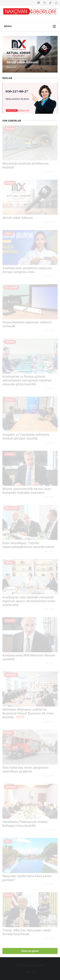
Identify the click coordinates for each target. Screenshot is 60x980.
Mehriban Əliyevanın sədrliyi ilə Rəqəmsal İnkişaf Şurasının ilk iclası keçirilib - (28, 713)
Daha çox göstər (30, 951)
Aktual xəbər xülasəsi (18, 218)
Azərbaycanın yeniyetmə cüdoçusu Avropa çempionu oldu (27, 270)
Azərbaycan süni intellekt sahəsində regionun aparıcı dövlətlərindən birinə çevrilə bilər (29, 601)
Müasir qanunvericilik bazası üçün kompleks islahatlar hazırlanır (27, 491)
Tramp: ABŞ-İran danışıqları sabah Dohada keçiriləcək (27, 932)
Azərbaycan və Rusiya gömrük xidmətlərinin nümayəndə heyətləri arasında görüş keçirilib (27, 380)
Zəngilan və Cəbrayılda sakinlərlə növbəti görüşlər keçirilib (26, 436)
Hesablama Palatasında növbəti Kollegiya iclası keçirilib (25, 824)
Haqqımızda (30, 972)
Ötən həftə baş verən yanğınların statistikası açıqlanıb (25, 769)
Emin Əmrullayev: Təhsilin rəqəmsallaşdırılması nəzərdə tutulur (29, 545)
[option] (30, 54)
